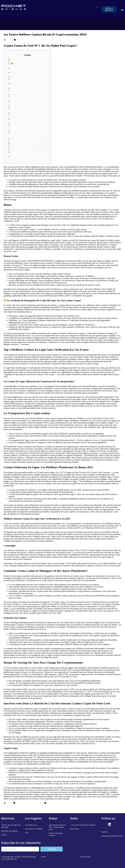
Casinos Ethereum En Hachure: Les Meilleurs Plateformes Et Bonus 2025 (29, 80)
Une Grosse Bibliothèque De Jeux (24, 141)
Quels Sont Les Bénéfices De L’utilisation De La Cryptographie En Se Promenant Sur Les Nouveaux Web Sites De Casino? (29, 134)
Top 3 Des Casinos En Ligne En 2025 (26, 123)
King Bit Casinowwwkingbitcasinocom (26, 130)
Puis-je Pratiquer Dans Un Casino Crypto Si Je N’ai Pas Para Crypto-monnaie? (29, 158)
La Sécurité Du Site (18, 112)
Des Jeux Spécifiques (19, 148)
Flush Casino (16, 145)
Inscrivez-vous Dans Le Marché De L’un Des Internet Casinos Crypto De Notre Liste (29, 102)
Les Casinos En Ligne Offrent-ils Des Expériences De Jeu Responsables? (26, 74)
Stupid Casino (16, 106)
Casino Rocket (17, 150)
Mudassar (9, 40)
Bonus (13, 59)
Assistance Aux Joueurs (20, 95)
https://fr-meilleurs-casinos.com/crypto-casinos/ (38, 221)
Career (43, 857)
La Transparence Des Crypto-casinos (25, 77)
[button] (97, 7)
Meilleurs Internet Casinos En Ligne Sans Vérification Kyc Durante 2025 (27, 85)
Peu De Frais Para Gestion (21, 143)
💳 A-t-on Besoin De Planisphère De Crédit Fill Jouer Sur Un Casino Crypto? (30, 65)
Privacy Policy (85, 857)
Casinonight (15, 88)
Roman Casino (17, 61)
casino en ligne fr (53, 803)
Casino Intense (17, 139)
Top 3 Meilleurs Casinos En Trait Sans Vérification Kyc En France (26, 69)
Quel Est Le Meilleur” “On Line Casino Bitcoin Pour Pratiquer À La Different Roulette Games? (30, 109)
